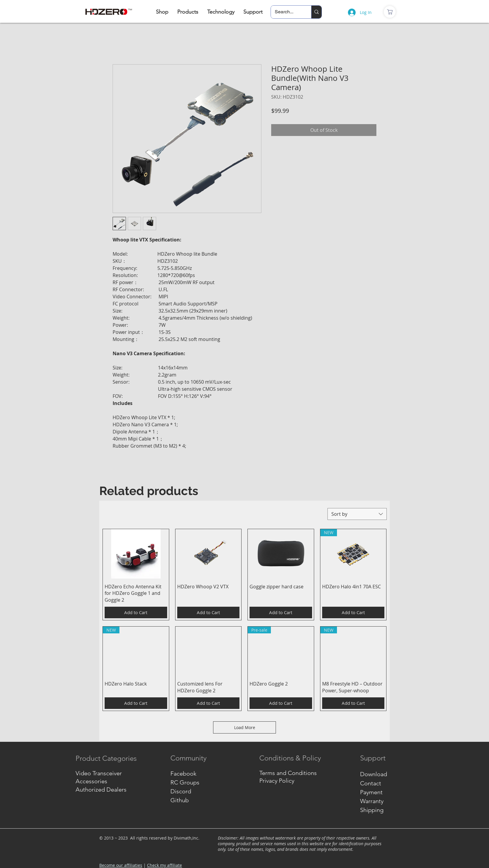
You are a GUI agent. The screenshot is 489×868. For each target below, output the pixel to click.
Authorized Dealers (101, 789)
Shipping (372, 810)
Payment (371, 792)
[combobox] (357, 514)
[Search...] (287, 12)
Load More (245, 727)
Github (180, 800)
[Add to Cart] (136, 612)
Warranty (372, 801)
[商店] (390, 12)
